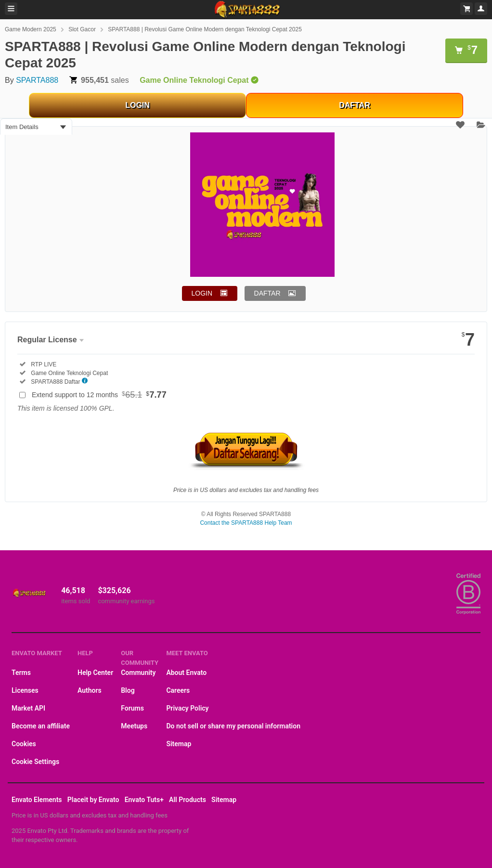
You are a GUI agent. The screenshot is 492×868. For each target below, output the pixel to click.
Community (138, 673)
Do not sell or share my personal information (233, 726)
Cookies (24, 744)
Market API (28, 708)
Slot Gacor (82, 29)
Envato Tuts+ (144, 800)
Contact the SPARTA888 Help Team (246, 523)
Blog (128, 690)
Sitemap (179, 744)
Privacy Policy (187, 708)
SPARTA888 (37, 80)
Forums (132, 708)
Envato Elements (37, 800)
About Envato (186, 673)
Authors (90, 690)
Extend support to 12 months (99, 395)
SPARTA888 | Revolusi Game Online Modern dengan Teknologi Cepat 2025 (205, 29)
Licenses (25, 690)
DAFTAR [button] (267, 293)
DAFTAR (355, 105)
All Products (188, 800)
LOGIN (137, 105)
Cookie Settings (35, 762)
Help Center (95, 673)
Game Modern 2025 (31, 29)
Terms (21, 673)
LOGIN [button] (202, 293)
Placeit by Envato (93, 800)
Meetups (134, 726)
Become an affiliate (41, 726)
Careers (178, 690)
